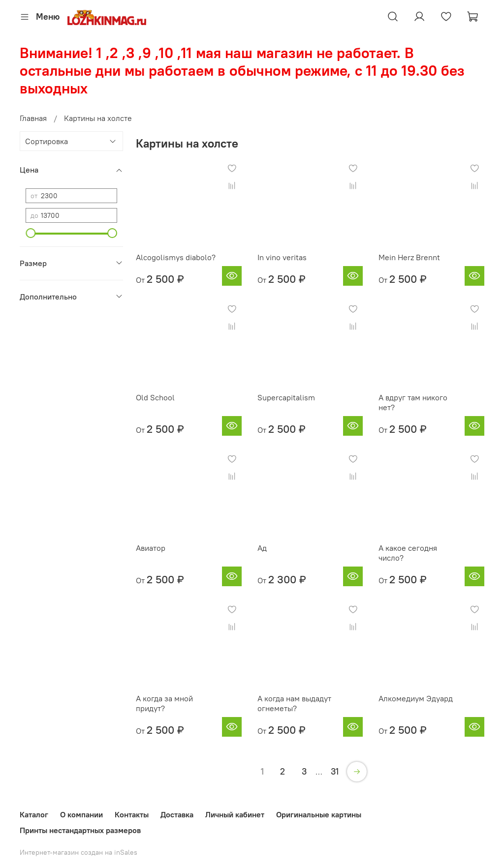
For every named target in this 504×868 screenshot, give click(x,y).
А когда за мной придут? (164, 703)
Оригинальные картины (319, 814)
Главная (33, 118)
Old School (155, 397)
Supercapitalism (286, 397)
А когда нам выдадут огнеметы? (294, 703)
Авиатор (151, 548)
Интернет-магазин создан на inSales (79, 852)
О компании (81, 814)
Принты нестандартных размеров (80, 830)
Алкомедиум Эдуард (416, 698)
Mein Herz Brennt (409, 257)
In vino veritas (282, 257)
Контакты (132, 814)
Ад (262, 548)
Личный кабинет (235, 814)
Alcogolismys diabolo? (176, 257)
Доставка (177, 814)
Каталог (34, 814)
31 (335, 771)
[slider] (31, 233)
